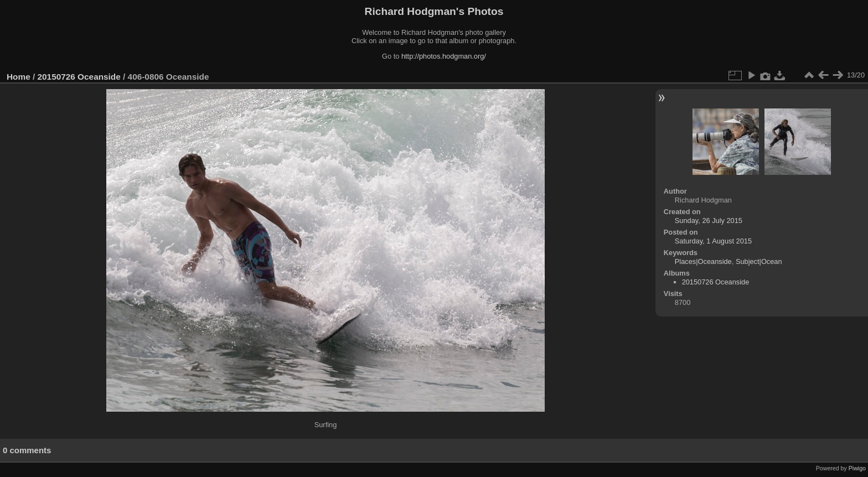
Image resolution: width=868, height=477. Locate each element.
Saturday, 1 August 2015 (713, 241)
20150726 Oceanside (79, 77)
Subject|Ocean (759, 261)
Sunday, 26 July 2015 (709, 221)
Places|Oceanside (703, 261)
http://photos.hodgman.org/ (444, 56)
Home (19, 77)
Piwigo (857, 468)
